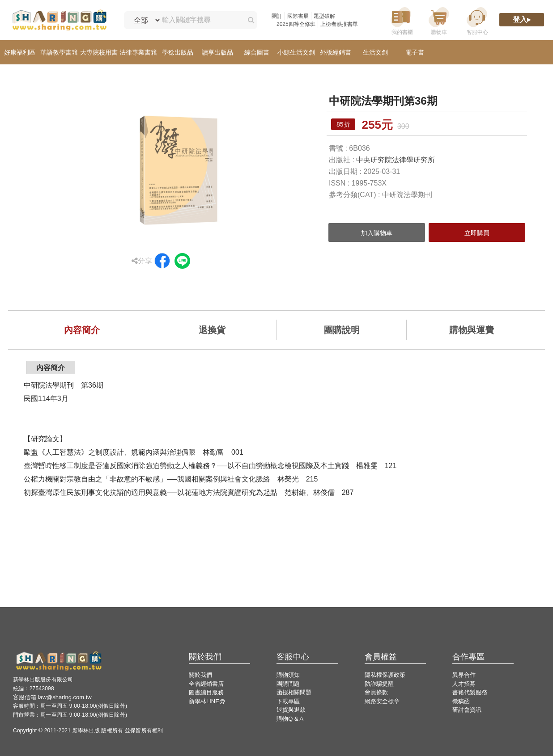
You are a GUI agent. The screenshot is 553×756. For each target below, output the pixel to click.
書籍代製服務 (470, 692)
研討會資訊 (467, 710)
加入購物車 (377, 233)
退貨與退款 (291, 710)
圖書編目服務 (206, 692)
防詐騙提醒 (379, 684)
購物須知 (288, 675)
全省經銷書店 (206, 684)
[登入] (522, 20)
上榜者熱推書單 (339, 24)
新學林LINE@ (207, 701)
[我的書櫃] (401, 20)
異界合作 (464, 675)
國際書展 (298, 16)
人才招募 (464, 684)
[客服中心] (477, 20)
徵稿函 (461, 701)
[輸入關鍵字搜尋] (200, 20)
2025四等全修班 (296, 24)
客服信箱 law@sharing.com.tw (52, 697)
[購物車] (439, 20)
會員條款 (376, 692)
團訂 (277, 16)
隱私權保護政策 (385, 675)
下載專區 (288, 701)
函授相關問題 (294, 692)
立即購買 (477, 233)
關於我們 (200, 675)
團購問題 (288, 684)
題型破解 (324, 16)
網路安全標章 (382, 701)
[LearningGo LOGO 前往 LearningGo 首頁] (59, 20)
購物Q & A (290, 719)
